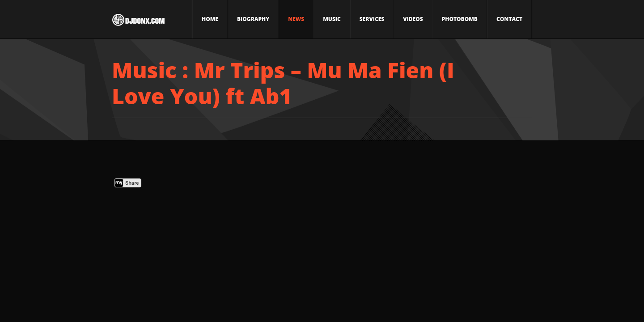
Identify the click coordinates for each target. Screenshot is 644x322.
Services (372, 19)
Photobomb (460, 19)
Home (210, 19)
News (296, 19)
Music (332, 19)
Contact (509, 19)
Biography (253, 19)
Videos (413, 19)
